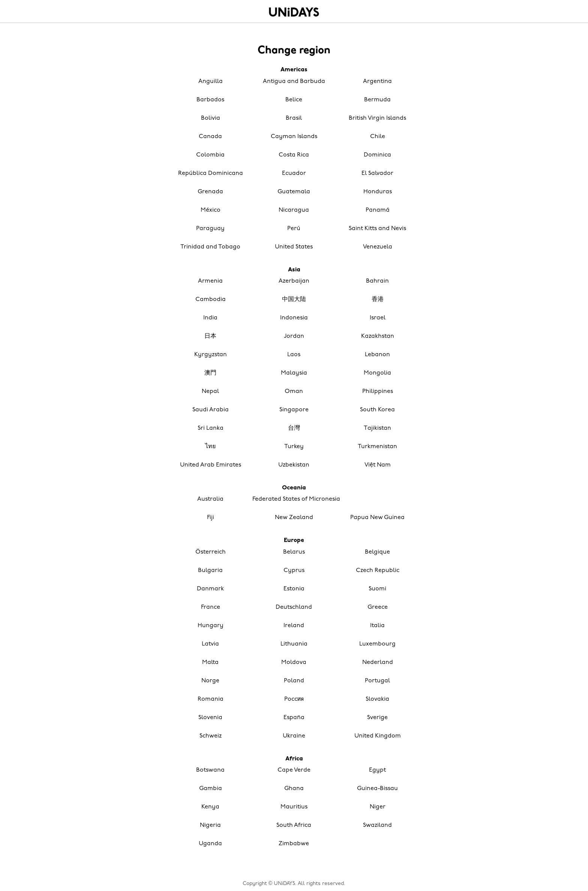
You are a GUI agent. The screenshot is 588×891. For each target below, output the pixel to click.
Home (294, 12)
